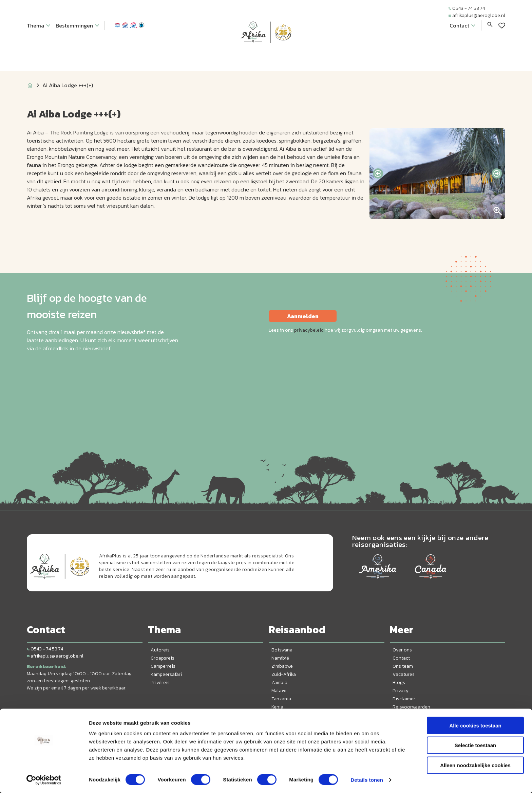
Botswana (282, 650)
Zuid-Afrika (284, 674)
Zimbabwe (282, 666)
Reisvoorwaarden (411, 707)
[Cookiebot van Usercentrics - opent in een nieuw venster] (44, 780)
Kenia (277, 707)
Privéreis (160, 683)
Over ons (402, 650)
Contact (401, 658)
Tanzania (281, 699)
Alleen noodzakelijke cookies (475, 765)
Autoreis (160, 650)
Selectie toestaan (476, 745)
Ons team (403, 666)
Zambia (279, 683)
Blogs (399, 683)
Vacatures (404, 674)
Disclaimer (404, 699)
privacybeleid (309, 330)
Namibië (280, 658)
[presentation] (378, 173)
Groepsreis (163, 658)
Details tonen (367, 780)
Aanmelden (303, 316)
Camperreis (163, 666)
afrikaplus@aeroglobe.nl (477, 15)
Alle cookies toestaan (475, 725)
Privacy (401, 691)
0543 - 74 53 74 (467, 8)
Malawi (279, 691)
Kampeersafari (166, 674)
